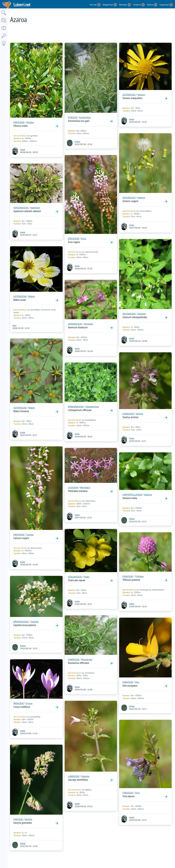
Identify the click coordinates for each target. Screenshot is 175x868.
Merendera (85, 488)
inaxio (23, 150)
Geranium (88, 324)
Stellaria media (130, 498)
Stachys (140, 414)
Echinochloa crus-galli (79, 121)
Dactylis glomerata (23, 823)
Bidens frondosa (21, 411)
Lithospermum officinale (80, 410)
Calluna (30, 535)
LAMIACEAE (74, 660)
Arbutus (30, 122)
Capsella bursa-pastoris (25, 625)
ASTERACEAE (20, 296)
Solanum (142, 314)
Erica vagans (74, 242)
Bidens (32, 296)
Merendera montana (78, 491)
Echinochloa (85, 117)
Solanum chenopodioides (135, 317)
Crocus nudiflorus (22, 707)
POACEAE (18, 819)
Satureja (85, 776)
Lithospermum (92, 407)
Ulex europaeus (130, 686)
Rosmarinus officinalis (79, 663)
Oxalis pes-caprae (77, 580)
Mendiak (123, 5)
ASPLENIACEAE (21, 208)
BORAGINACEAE (76, 407)
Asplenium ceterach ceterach (27, 211)
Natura (150, 5)
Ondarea (137, 5)
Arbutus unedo (21, 126)
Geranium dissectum (78, 327)
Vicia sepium (128, 796)
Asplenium (35, 208)
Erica (84, 239)
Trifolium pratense (131, 580)
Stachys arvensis (130, 417)
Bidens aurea (20, 300)
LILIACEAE (73, 488)
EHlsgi (23, 646)
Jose (14, 325)
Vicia (137, 793)
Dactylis (28, 819)
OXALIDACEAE (75, 577)
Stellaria (148, 495)
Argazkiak (164, 5)
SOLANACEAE (129, 314)
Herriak (93, 5)
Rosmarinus (87, 660)
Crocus (29, 703)
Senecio (141, 95)
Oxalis (87, 577)
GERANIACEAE (75, 324)
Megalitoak (108, 5)
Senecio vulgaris (130, 201)
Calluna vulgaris (21, 538)
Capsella (35, 622)
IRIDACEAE (19, 703)
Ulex (137, 682)
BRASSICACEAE (21, 622)
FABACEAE (128, 576)
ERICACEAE (19, 122)
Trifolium (139, 576)
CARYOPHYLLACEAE (132, 495)
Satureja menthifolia (78, 780)
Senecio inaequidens (132, 98)
